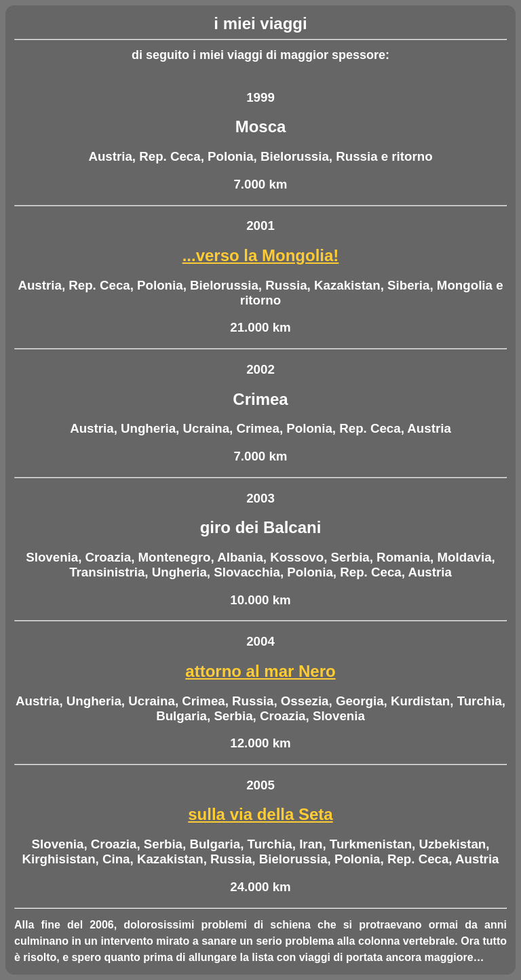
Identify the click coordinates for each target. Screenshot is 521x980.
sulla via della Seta (260, 814)
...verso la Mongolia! (261, 255)
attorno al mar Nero (260, 671)
